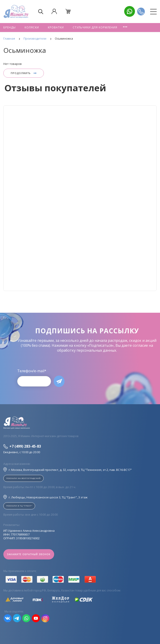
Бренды (10, 27)
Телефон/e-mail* (32, 371)
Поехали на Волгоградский (23, 478)
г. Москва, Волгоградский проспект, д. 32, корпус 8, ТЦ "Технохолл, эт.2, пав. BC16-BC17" (68, 470)
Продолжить (24, 73)
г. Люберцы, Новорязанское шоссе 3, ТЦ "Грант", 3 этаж (45, 497)
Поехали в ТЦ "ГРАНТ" (19, 506)
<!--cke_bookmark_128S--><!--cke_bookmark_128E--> (80, 198)
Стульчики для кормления (95, 27)
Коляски (32, 27)
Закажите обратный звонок (29, 554)
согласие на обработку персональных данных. (105, 348)
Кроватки (56, 27)
